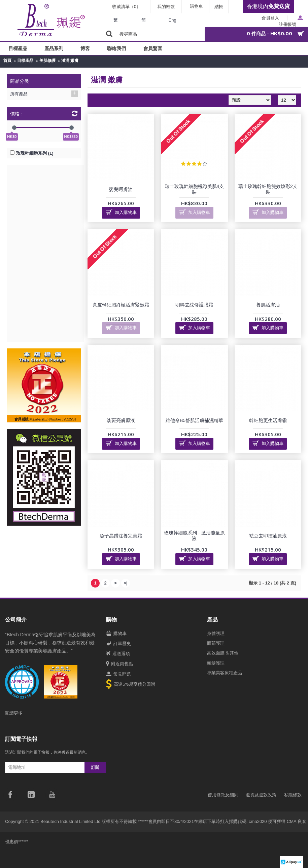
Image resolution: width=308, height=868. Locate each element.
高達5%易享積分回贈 (131, 685)
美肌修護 (47, 61)
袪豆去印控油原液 (268, 536)
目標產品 (25, 61)
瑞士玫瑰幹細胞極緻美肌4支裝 (195, 189)
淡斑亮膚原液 (121, 420)
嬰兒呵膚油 (121, 189)
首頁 (7, 61)
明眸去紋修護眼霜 (194, 305)
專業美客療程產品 (225, 673)
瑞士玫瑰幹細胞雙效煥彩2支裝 (268, 189)
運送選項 (118, 654)
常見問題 (118, 674)
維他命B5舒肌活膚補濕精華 (194, 420)
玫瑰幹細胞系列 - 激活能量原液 (194, 536)
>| (125, 583)
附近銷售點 (119, 664)
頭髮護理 (216, 663)
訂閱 (95, 767)
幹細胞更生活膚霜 (268, 420)
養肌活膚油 (268, 305)
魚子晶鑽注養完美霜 (121, 536)
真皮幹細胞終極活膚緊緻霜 (121, 305)
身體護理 (216, 633)
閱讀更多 (14, 713)
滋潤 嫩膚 (70, 61)
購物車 (116, 634)
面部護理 (216, 643)
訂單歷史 (118, 644)
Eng (173, 20)
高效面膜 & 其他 (223, 653)
